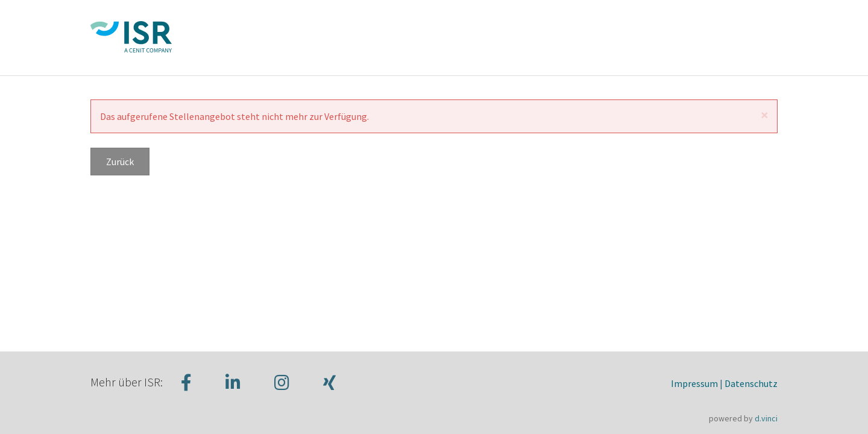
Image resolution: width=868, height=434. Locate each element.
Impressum (694, 383)
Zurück (120, 162)
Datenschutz (751, 383)
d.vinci (766, 418)
